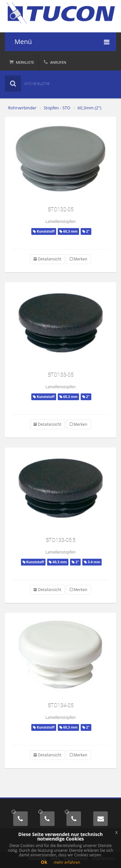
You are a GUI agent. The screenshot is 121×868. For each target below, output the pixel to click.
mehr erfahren (67, 862)
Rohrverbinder (22, 108)
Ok (44, 862)
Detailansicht (47, 259)
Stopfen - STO (57, 108)
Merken (79, 259)
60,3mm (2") (89, 108)
